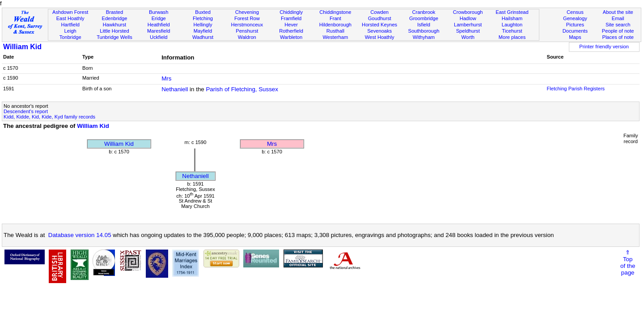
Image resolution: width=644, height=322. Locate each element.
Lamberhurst (468, 25)
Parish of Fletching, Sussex (242, 89)
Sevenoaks (379, 31)
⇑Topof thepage (628, 263)
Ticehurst (512, 31)
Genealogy (575, 18)
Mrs (166, 78)
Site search (618, 25)
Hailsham (512, 18)
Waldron (247, 37)
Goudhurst (380, 18)
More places (512, 37)
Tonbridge (70, 37)
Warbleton (291, 37)
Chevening (247, 12)
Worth (468, 37)
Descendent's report (26, 111)
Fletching (203, 18)
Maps (575, 37)
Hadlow (468, 18)
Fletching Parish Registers (576, 89)
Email (618, 18)
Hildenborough (335, 25)
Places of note (618, 37)
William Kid (22, 47)
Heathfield (159, 25)
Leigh (70, 31)
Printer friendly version (604, 47)
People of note (618, 31)
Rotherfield (291, 31)
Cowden (379, 12)
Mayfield (203, 31)
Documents (575, 31)
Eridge (159, 18)
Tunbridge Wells (114, 37)
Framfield (291, 18)
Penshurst (247, 31)
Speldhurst (468, 31)
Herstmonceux (247, 25)
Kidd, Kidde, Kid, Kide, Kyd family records (49, 117)
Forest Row (247, 18)
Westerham (336, 37)
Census (575, 12)
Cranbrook (424, 12)
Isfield (424, 25)
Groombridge (424, 18)
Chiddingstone (335, 12)
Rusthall (335, 31)
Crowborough (468, 12)
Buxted (203, 12)
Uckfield (159, 37)
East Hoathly (70, 18)
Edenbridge (115, 18)
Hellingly (203, 25)
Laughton (512, 25)
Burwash (159, 12)
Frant (335, 18)
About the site (618, 12)
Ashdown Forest (70, 12)
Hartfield (70, 25)
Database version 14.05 (80, 235)
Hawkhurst (114, 25)
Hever (291, 25)
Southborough (424, 31)
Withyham (424, 37)
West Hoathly (380, 37)
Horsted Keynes (379, 25)
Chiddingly (291, 12)
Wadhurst (203, 37)
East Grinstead (512, 12)
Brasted (114, 12)
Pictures (575, 25)
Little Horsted (114, 31)
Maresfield (159, 31)
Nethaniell (175, 89)
